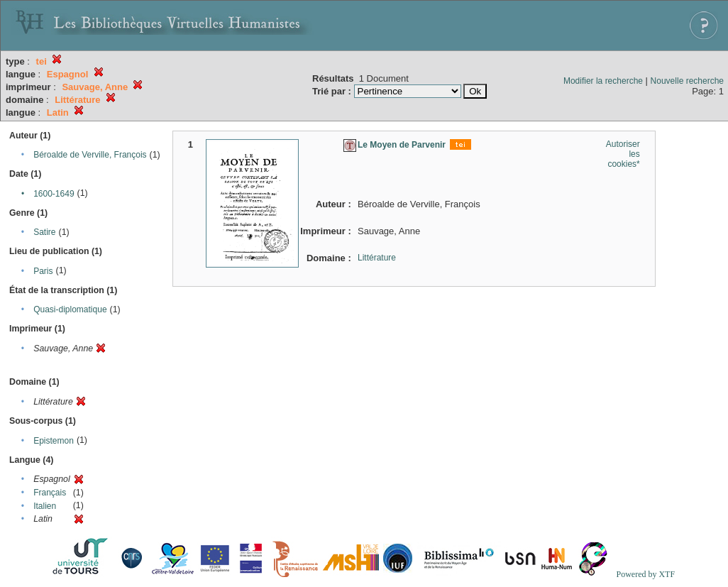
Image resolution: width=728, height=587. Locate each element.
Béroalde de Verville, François (90, 155)
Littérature (377, 258)
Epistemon (54, 441)
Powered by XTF (645, 574)
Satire (44, 232)
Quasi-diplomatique (70, 309)
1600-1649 (54, 194)
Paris (43, 271)
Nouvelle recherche (687, 81)
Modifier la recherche (603, 81)
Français (50, 493)
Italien (45, 506)
